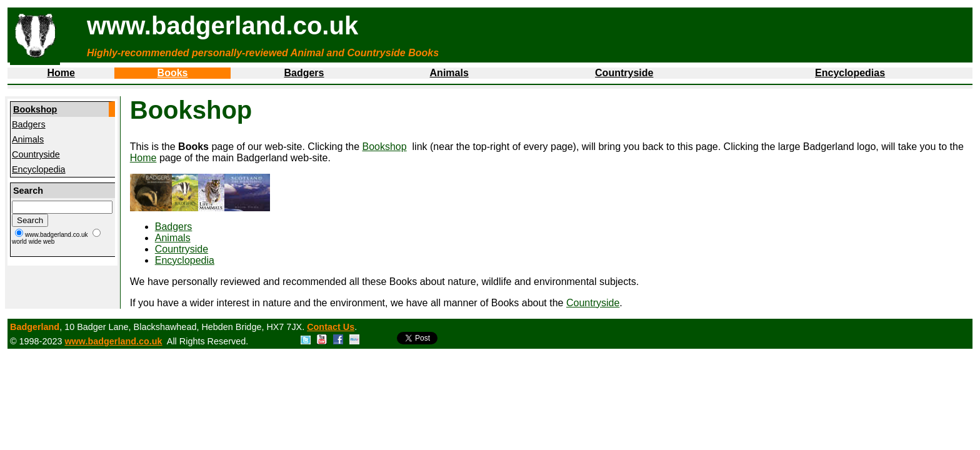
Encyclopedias (850, 73)
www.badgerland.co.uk (113, 341)
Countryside (624, 73)
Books (173, 73)
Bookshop (35, 109)
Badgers (304, 73)
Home (61, 73)
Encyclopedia (39, 169)
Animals (449, 73)
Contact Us (331, 327)
